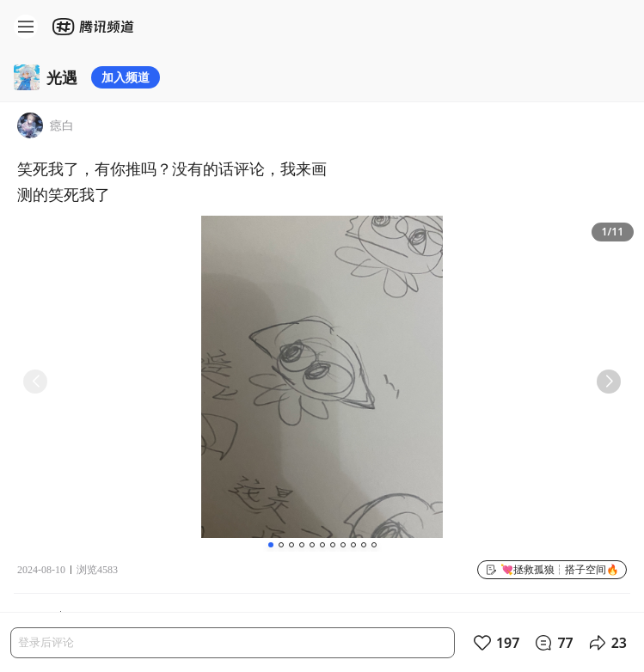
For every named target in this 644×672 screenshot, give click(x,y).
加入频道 (126, 77)
